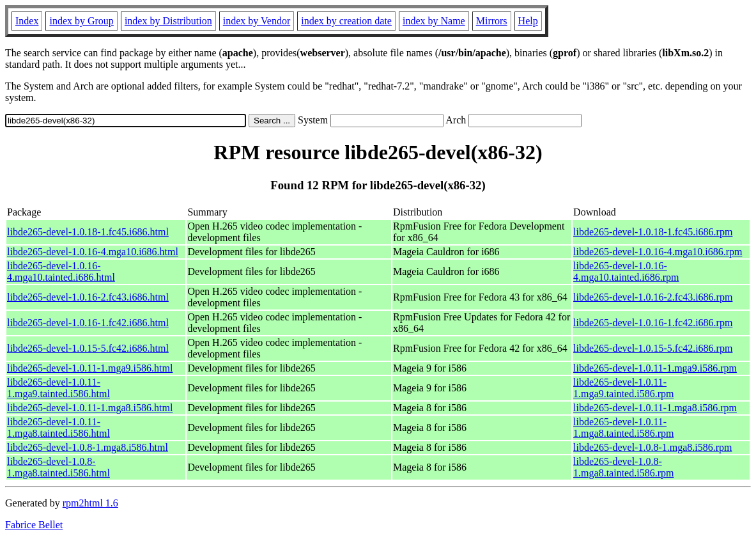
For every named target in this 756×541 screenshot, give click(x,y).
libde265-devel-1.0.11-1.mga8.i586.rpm (655, 408)
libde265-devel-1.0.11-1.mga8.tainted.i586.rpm (623, 427)
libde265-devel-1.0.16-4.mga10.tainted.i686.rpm (626, 271)
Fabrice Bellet (34, 525)
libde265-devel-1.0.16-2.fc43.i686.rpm (653, 297)
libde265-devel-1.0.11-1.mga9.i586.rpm (655, 368)
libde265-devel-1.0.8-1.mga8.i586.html (88, 447)
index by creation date (346, 21)
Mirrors (492, 21)
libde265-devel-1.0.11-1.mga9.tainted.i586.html (58, 388)
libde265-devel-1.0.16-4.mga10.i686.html (93, 252)
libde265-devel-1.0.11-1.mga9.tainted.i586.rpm (623, 388)
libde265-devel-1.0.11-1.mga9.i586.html (90, 368)
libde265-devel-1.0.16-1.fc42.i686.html (88, 323)
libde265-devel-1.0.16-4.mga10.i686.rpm (658, 252)
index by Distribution (168, 21)
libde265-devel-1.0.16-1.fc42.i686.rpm (653, 323)
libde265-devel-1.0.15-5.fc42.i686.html (88, 348)
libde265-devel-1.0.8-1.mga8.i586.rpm (652, 447)
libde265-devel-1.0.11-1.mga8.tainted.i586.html (58, 427)
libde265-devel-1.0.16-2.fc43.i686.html (88, 297)
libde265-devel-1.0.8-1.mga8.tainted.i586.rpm (623, 467)
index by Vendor (257, 21)
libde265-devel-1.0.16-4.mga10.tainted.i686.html (61, 271)
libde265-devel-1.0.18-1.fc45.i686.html (88, 232)
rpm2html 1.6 (90, 503)
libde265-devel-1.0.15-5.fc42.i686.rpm (653, 348)
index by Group (81, 21)
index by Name (434, 21)
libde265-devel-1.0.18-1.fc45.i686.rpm (653, 232)
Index (27, 21)
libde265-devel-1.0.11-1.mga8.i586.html (90, 408)
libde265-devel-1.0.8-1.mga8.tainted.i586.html (58, 467)
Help (528, 21)
